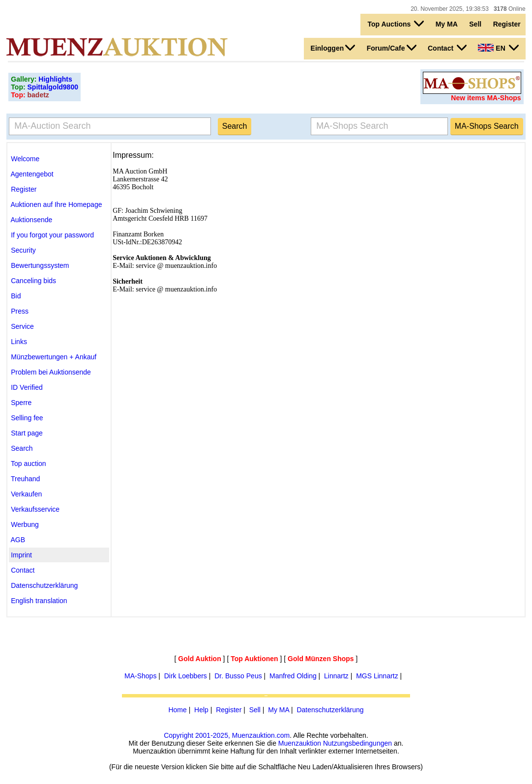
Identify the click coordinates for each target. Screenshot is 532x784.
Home (177, 710)
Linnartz (336, 676)
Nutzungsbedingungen (357, 743)
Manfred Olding (293, 676)
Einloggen (333, 48)
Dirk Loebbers (186, 676)
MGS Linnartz (377, 676)
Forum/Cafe (392, 48)
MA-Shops (140, 676)
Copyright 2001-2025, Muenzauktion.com (227, 735)
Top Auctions (396, 24)
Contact (447, 48)
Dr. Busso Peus (238, 676)
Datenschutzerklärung (330, 710)
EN (498, 48)
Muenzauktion (300, 743)
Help (201, 710)
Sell (475, 24)
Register (507, 24)
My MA (447, 24)
